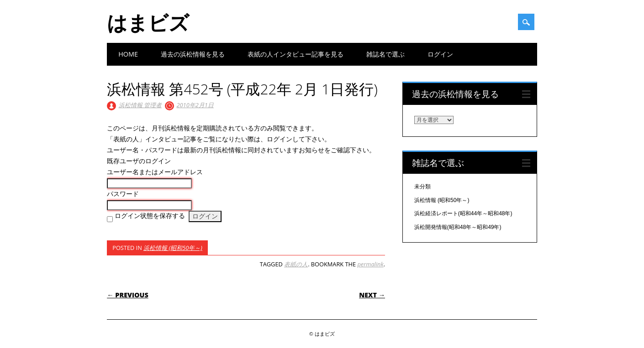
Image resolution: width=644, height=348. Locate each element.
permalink (370, 264)
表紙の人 (296, 264)
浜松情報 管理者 (140, 105)
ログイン (440, 54)
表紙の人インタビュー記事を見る (296, 54)
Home (128, 54)
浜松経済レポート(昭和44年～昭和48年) (463, 213)
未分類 (422, 187)
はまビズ (148, 22)
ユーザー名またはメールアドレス (155, 172)
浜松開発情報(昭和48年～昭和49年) (458, 227)
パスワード (123, 194)
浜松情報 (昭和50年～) (173, 248)
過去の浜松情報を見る (193, 54)
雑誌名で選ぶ (385, 54)
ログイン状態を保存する (150, 216)
